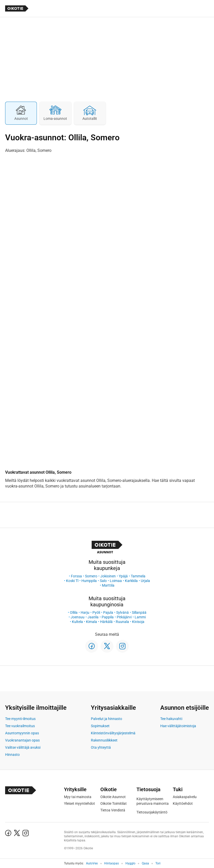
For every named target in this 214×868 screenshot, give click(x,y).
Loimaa (116, 581)
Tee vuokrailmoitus (20, 726)
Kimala (92, 622)
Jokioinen (108, 576)
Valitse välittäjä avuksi (23, 747)
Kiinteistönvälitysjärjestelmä (113, 733)
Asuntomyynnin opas (22, 733)
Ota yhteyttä (101, 747)
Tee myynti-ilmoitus (20, 719)
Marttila (108, 585)
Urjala (145, 581)
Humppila (89, 581)
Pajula (108, 612)
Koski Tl (72, 581)
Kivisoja (138, 622)
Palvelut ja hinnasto (106, 719)
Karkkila (131, 581)
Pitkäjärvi (124, 617)
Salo (103, 581)
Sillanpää (139, 612)
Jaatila (93, 617)
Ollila (74, 612)
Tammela (138, 576)
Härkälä (106, 622)
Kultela (77, 622)
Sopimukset (100, 726)
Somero (91, 576)
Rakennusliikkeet (104, 740)
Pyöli (96, 612)
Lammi (140, 617)
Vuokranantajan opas (22, 740)
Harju (85, 612)
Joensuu (78, 617)
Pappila (108, 617)
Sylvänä (122, 612)
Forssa (76, 576)
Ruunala (122, 622)
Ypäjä (123, 576)
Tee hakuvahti (171, 719)
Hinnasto (12, 755)
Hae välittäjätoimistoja (178, 726)
